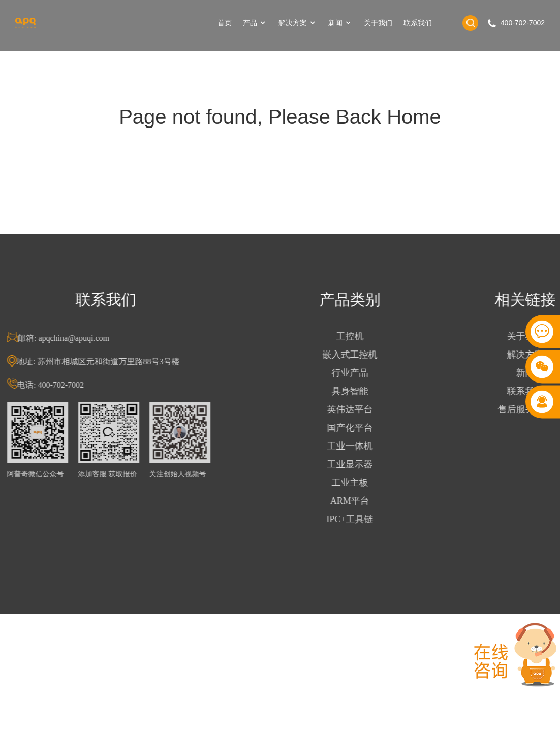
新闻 (340, 23)
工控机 (355, 336)
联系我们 (418, 23)
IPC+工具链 (355, 519)
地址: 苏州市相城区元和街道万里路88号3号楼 (103, 361)
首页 (225, 23)
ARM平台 (355, 501)
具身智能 (355, 391)
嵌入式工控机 (355, 355)
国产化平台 (355, 428)
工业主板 (355, 483)
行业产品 (355, 373)
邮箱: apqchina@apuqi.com (69, 338)
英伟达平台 (355, 409)
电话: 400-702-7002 (56, 385)
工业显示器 (355, 464)
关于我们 (378, 23)
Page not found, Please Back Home (280, 117)
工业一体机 (355, 446)
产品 (255, 23)
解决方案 (298, 23)
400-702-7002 (523, 23)
